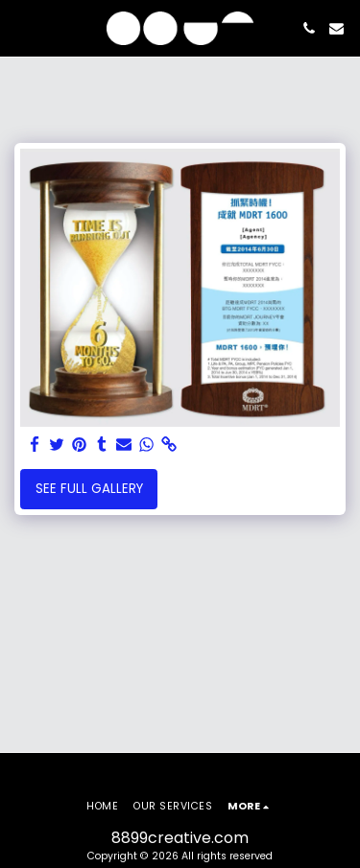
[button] (21, 28)
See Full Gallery (89, 489)
